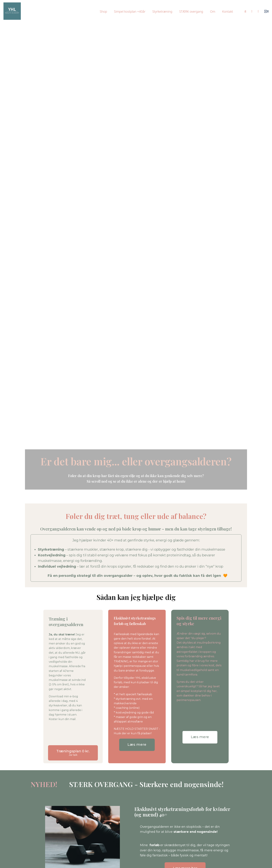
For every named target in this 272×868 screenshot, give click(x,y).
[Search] (245, 11)
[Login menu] (266, 11)
